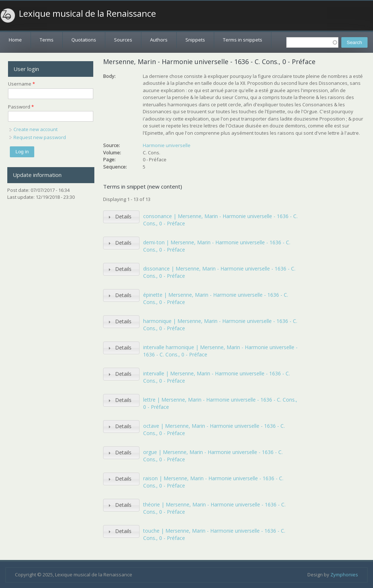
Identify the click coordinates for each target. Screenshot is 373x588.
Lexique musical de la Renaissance (87, 13)
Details (123, 216)
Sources (123, 40)
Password (21, 107)
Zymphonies (344, 575)
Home (15, 40)
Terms (47, 40)
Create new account (36, 129)
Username (21, 84)
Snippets (195, 40)
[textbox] (312, 42)
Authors (159, 40)
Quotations (84, 40)
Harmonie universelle (167, 145)
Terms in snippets (243, 40)
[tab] (121, 217)
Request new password (40, 137)
